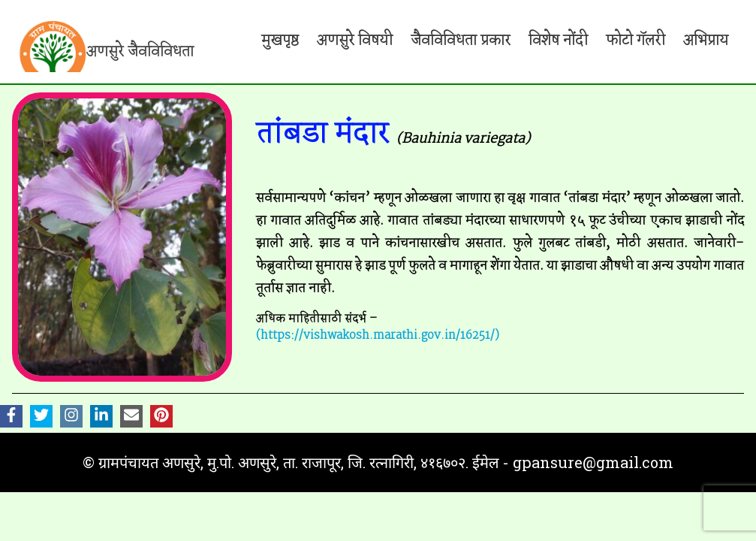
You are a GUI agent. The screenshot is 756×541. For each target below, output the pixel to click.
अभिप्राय (706, 41)
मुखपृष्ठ (280, 41)
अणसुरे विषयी (355, 41)
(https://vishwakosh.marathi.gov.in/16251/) (378, 335)
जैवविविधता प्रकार (461, 41)
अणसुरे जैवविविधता (140, 52)
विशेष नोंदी (558, 41)
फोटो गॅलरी (636, 41)
